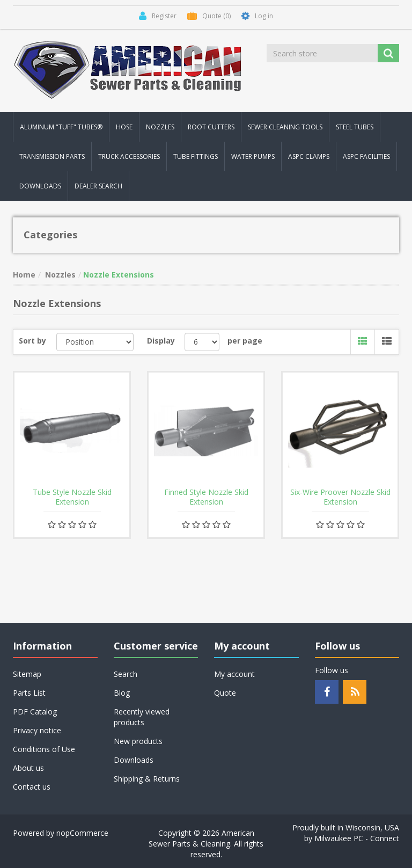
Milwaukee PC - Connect (357, 838)
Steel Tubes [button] (355, 127)
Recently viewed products (142, 717)
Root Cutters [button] (211, 127)
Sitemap (27, 674)
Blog (122, 693)
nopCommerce (82, 833)
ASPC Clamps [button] (309, 156)
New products (138, 741)
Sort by (32, 341)
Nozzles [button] (160, 127)
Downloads (40, 186)
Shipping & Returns (147, 779)
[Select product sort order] (95, 342)
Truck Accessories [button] (129, 156)
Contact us (32, 787)
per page (245, 341)
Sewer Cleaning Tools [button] (285, 127)
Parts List (29, 693)
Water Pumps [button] (253, 156)
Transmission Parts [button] (52, 156)
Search (126, 674)
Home (24, 275)
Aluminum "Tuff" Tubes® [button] (61, 127)
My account (234, 674)
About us (28, 768)
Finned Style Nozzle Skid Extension (206, 497)
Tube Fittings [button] (196, 156)
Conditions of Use (44, 749)
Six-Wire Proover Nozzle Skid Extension (340, 497)
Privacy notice (37, 730)
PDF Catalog (35, 712)
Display (161, 341)
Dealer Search (98, 186)
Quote (225, 693)
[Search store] (323, 53)
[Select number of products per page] (202, 342)
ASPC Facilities (366, 156)
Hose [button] (124, 127)
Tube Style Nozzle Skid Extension (72, 497)
